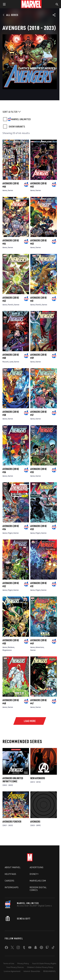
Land (11, 362)
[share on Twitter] (12, 948)
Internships (12, 887)
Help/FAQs (11, 874)
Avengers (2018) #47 (38, 702)
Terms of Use (9, 963)
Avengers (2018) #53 (38, 528)
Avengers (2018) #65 (38, 185)
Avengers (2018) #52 (11, 585)
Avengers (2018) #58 (11, 413)
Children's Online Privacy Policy (40, 967)
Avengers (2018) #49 (38, 642)
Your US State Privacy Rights (44, 963)
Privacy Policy (23, 963)
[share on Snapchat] (36, 948)
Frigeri (10, 533)
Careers (10, 881)
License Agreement (12, 971)
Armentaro (40, 647)
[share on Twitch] (47, 948)
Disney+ (34, 874)
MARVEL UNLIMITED (21, 119)
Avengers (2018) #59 (38, 356)
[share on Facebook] (6, 948)
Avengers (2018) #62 (11, 299)
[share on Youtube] (30, 948)
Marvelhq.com (38, 881)
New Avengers (38, 778)
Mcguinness (7, 650)
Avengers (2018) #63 (38, 242)
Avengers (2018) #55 (38, 471)
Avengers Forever (12, 822)
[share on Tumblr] (24, 948)
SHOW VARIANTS (17, 126)
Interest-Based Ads (32, 971)
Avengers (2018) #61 (38, 299)
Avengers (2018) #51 (38, 585)
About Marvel (13, 867)
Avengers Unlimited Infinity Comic (13, 780)
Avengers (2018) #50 (11, 642)
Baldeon (11, 647)
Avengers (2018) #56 (11, 471)
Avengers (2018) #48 (11, 702)
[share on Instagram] (18, 948)
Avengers (35, 822)
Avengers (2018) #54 (11, 528)
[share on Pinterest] (41, 948)
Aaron (5, 190)
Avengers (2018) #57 (38, 413)
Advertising (37, 867)
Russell (6, 362)
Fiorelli (11, 305)
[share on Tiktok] (53, 948)
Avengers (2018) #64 (11, 242)
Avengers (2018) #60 (11, 356)
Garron (10, 190)
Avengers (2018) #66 (11, 185)
